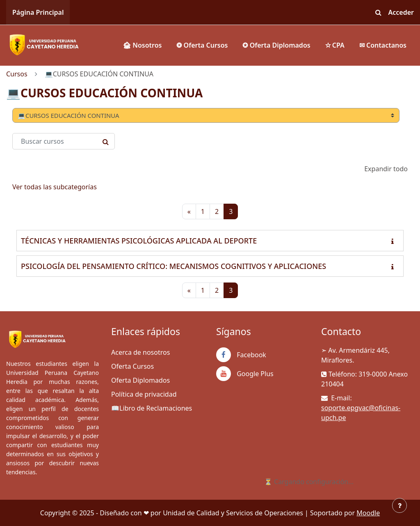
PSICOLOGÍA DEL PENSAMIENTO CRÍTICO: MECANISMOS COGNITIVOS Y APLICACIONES (173, 266)
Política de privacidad (144, 394)
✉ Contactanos (383, 45)
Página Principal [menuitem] (38, 12)
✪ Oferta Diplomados (276, 45)
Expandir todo (386, 169)
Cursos (17, 74)
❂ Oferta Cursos (202, 45)
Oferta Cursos (132, 366)
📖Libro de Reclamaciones (152, 408)
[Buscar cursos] (64, 141)
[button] (379, 12)
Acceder (401, 12)
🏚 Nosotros (142, 45)
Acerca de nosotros (140, 352)
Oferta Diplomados (140, 380)
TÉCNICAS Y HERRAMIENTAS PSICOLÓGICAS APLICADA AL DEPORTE (139, 241)
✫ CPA (335, 45)
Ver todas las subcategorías (55, 187)
